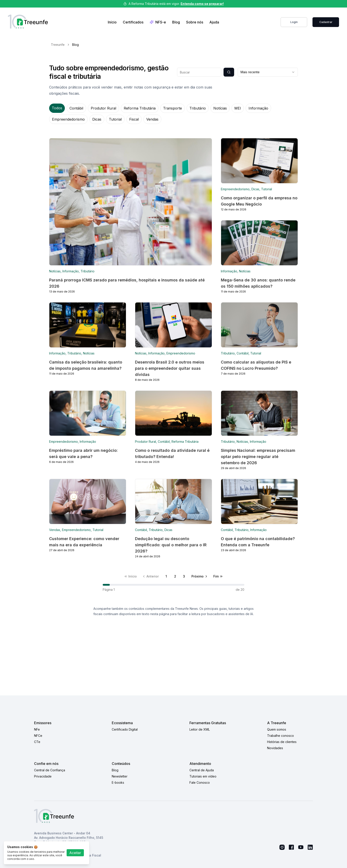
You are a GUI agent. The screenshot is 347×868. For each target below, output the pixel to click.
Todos (57, 108)
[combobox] (268, 72)
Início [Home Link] (112, 22)
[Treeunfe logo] (28, 22)
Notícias (220, 108)
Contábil (76, 108)
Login (294, 22)
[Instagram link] (282, 847)
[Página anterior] (150, 576)
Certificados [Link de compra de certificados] (133, 22)
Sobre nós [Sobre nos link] (195, 22)
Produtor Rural (103, 108)
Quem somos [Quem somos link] (277, 729)
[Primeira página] (130, 576)
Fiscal (134, 119)
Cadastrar (326, 22)
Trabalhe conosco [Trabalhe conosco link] (280, 736)
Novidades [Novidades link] (275, 748)
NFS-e (158, 22)
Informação (258, 108)
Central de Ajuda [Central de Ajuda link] (202, 770)
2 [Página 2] (175, 576)
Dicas (97, 119)
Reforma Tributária (140, 108)
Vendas (152, 119)
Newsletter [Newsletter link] (120, 776)
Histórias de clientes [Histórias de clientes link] (282, 742)
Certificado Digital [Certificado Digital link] (125, 729)
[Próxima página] (200, 576)
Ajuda (214, 22)
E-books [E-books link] (118, 782)
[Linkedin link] (310, 847)
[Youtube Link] (301, 847)
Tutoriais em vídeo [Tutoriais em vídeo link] (203, 776)
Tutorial (115, 119)
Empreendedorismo (68, 119)
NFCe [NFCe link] (38, 736)
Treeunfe (58, 45)
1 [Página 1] (166, 576)
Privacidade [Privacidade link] (43, 776)
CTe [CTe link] (37, 742)
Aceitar (75, 853)
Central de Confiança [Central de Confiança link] (50, 770)
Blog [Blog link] (176, 22)
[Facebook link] (291, 847)
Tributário (198, 108)
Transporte (173, 108)
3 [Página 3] (184, 576)
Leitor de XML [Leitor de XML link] (200, 729)
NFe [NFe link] (37, 729)
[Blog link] (131, 216)
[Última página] (218, 576)
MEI (238, 108)
